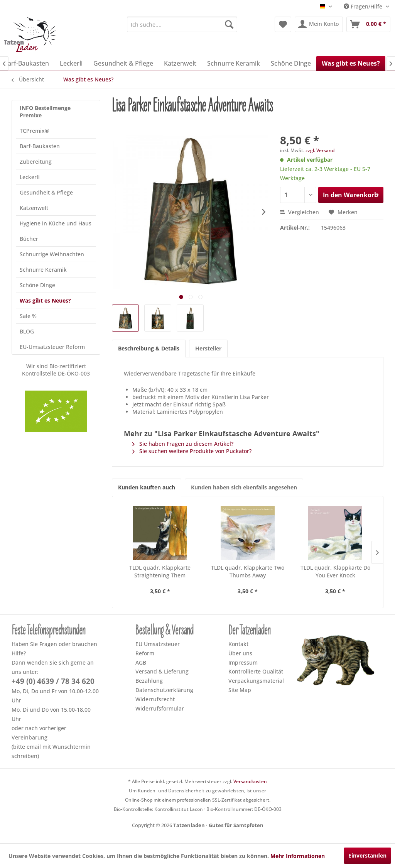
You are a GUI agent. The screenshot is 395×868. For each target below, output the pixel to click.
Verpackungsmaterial (256, 681)
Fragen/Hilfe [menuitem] (364, 6)
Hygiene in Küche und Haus (56, 223)
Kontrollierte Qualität (256, 671)
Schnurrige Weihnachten (52, 254)
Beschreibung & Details (149, 348)
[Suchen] (229, 24)
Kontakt (238, 644)
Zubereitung (36, 162)
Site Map (240, 690)
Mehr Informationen (298, 856)
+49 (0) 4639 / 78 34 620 (53, 681)
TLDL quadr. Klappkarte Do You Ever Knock (335, 571)
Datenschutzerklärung (164, 690)
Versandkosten (250, 781)
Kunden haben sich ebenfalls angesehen (244, 487)
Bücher (29, 239)
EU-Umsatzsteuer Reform (52, 347)
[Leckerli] (71, 63)
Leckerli (30, 177)
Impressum (243, 662)
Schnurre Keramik (43, 270)
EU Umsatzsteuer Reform (158, 649)
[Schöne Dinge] (291, 63)
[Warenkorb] (368, 24)
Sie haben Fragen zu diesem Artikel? (183, 444)
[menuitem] (182, 24)
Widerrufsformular (160, 708)
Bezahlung (149, 681)
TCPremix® (35, 131)
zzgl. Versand (320, 150)
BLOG (27, 331)
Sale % (28, 316)
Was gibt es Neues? (45, 300)
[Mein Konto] (319, 24)
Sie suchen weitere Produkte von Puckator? (192, 451)
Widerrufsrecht (155, 699)
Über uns (240, 653)
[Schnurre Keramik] (234, 63)
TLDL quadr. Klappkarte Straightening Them (160, 571)
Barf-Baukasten (40, 146)
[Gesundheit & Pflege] (123, 63)
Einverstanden (367, 855)
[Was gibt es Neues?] (351, 63)
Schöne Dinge (37, 285)
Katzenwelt (34, 208)
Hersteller (208, 348)
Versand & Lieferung (162, 671)
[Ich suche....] (182, 24)
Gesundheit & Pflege (46, 192)
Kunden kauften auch (147, 487)
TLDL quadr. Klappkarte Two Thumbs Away (248, 571)
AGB (141, 662)
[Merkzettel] (283, 24)
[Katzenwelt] (180, 63)
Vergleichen (300, 212)
